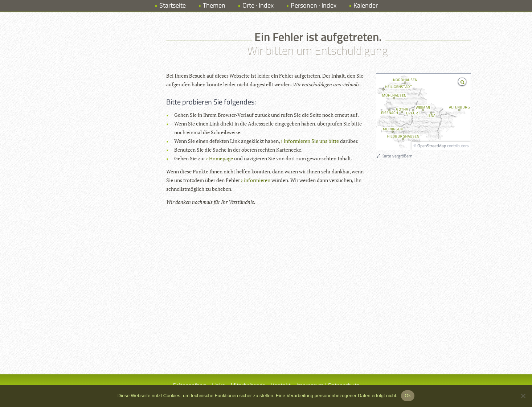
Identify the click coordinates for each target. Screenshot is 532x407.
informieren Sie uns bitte (311, 141)
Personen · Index (314, 5)
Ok (408, 396)
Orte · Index (258, 5)
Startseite (173, 5)
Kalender (366, 5)
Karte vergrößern (394, 156)
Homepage (221, 158)
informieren (257, 180)
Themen (214, 5)
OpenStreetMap (432, 146)
